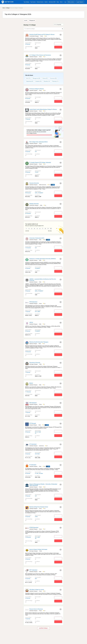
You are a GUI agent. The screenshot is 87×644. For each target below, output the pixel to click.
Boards (46, 2)
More (62, 2)
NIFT (36, 578)
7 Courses (28, 119)
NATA (36, 291)
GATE (36, 192)
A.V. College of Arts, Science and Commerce (40, 55)
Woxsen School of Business (36, 609)
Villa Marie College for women (37, 589)
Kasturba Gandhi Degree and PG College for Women (42, 34)
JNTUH (31, 322)
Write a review (71, 2)
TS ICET (37, 172)
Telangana (32, 20)
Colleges (8, 8)
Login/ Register (80, 2)
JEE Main (41, 473)
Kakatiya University (34, 203)
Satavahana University (35, 362)
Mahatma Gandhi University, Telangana (39, 342)
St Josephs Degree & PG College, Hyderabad (40, 162)
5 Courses (28, 453)
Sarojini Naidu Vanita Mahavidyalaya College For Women (43, 109)
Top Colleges (26, 2)
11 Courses (28, 391)
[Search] (65, 2)
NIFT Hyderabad (33, 570)
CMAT (39, 537)
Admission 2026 (52, 2)
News (58, 2)
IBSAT (39, 311)
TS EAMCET (41, 192)
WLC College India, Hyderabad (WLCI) (38, 141)
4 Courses (28, 559)
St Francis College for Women (37, 89)
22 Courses (28, 213)
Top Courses (33, 2)
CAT (36, 151)
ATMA (36, 516)
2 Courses (28, 495)
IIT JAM (39, 432)
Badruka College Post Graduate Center (39, 506)
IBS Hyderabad (33, 402)
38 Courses (28, 192)
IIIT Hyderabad (33, 444)
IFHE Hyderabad (33, 301)
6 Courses (28, 44)
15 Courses (28, 247)
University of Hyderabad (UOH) (37, 238)
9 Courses (28, 172)
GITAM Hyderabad (34, 527)
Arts (26, 20)
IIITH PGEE (37, 453)
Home (4, 8)
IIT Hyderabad (33, 464)
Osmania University (34, 183)
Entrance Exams (40, 2)
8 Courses (28, 65)
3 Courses (28, 151)
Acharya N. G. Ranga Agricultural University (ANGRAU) (43, 258)
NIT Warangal (33, 423)
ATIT (36, 311)
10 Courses (28, 351)
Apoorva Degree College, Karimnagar (38, 549)
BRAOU (31, 383)
